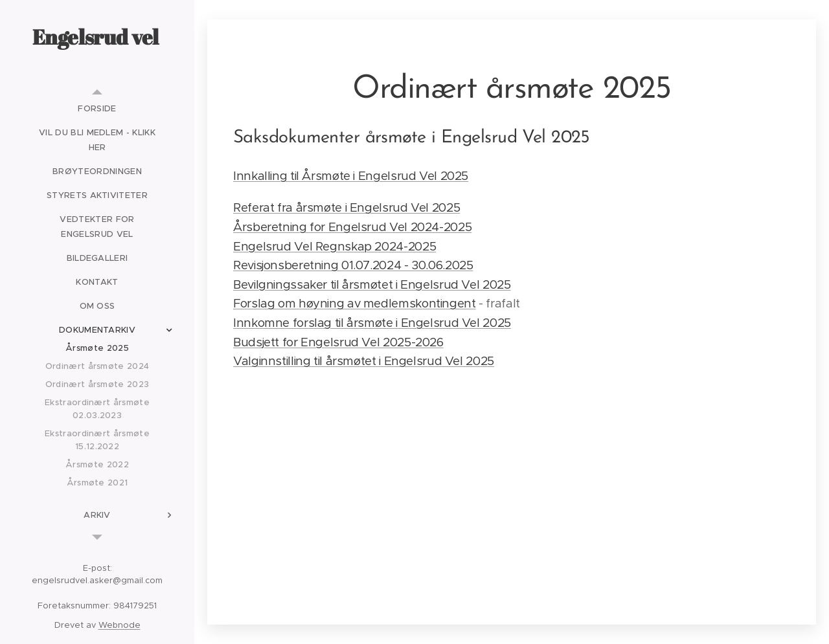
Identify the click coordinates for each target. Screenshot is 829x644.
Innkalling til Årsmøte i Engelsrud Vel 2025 (351, 176)
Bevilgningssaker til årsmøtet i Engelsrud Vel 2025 (372, 284)
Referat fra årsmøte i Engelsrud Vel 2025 (346, 207)
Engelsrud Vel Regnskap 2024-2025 (335, 246)
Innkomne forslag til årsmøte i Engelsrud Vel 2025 (372, 323)
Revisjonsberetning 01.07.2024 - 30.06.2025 (353, 265)
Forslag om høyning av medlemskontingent (355, 303)
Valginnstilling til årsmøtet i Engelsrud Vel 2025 (364, 361)
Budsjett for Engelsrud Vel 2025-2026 (338, 342)
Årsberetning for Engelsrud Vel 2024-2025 (352, 227)
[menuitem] (97, 108)
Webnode (119, 625)
